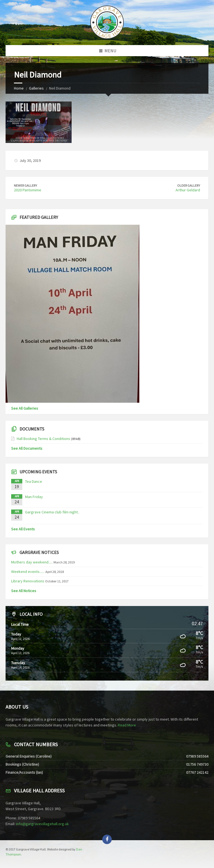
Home (19, 88)
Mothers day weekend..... (32, 562)
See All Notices (24, 591)
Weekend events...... (28, 572)
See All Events (23, 529)
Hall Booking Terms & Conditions (43, 439)
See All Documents (27, 448)
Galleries (36, 88)
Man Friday (34, 497)
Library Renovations (28, 581)
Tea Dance (34, 481)
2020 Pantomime (28, 190)
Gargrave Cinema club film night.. (52, 512)
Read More (127, 725)
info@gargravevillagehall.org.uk (42, 824)
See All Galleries (25, 408)
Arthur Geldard (188, 190)
